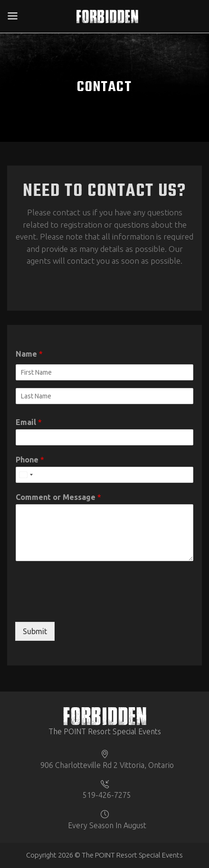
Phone (30, 460)
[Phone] (104, 475)
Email (29, 422)
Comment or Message (58, 497)
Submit (35, 631)
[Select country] (26, 475)
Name (29, 354)
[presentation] (87, 606)
